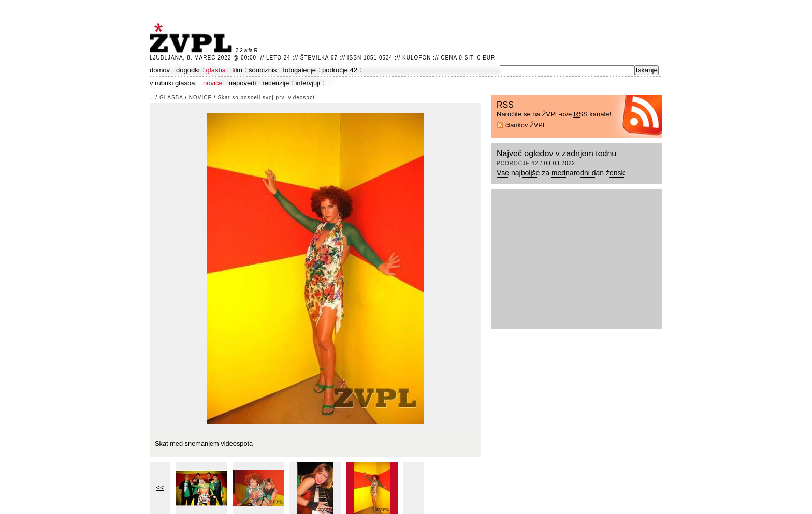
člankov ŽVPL (526, 125)
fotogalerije (299, 70)
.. (152, 98)
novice (213, 83)
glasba (216, 70)
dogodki (188, 70)
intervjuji (308, 83)
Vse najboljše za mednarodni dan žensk (561, 173)
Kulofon (417, 58)
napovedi (243, 83)
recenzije (275, 83)
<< (160, 487)
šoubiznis (263, 70)
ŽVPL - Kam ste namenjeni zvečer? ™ (193, 38)
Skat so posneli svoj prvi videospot (266, 98)
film (237, 70)
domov (160, 70)
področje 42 (340, 70)
